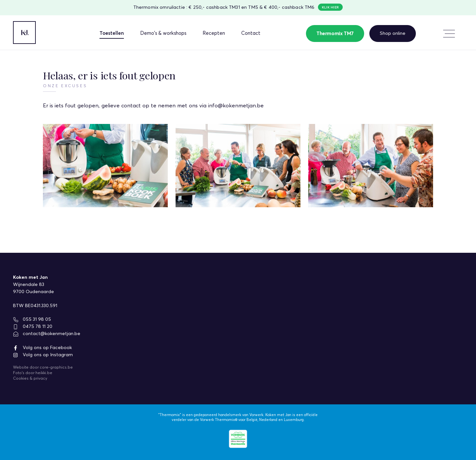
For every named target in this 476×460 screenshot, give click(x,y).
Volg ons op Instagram (43, 355)
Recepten (214, 33)
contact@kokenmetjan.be (47, 334)
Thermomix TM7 (335, 34)
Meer (447, 33)
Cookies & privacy (30, 379)
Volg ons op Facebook (42, 348)
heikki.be (44, 373)
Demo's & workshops (163, 33)
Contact (251, 33)
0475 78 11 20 (33, 327)
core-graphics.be (56, 368)
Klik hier (331, 7)
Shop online (393, 33)
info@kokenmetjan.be (236, 106)
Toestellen (112, 33)
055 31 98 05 (32, 319)
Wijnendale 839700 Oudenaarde (33, 288)
